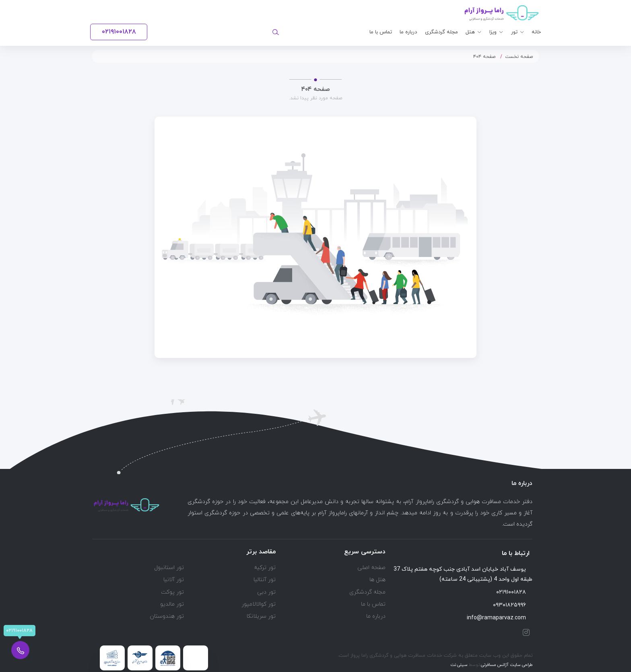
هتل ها (377, 580)
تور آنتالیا (265, 580)
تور (514, 32)
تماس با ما (381, 32)
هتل (470, 32)
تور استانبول (169, 568)
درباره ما (408, 32)
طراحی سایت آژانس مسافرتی (506, 665)
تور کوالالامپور (259, 604)
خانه (536, 32)
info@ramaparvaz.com (500, 618)
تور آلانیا (174, 580)
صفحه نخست (519, 57)
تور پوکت (172, 592)
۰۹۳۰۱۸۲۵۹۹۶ (513, 605)
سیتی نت (459, 665)
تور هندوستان (167, 616)
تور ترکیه (265, 568)
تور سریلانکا (261, 616)
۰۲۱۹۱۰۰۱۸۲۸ (514, 592)
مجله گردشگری (441, 32)
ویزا (493, 32)
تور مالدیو (172, 604)
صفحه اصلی (371, 568)
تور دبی (266, 592)
